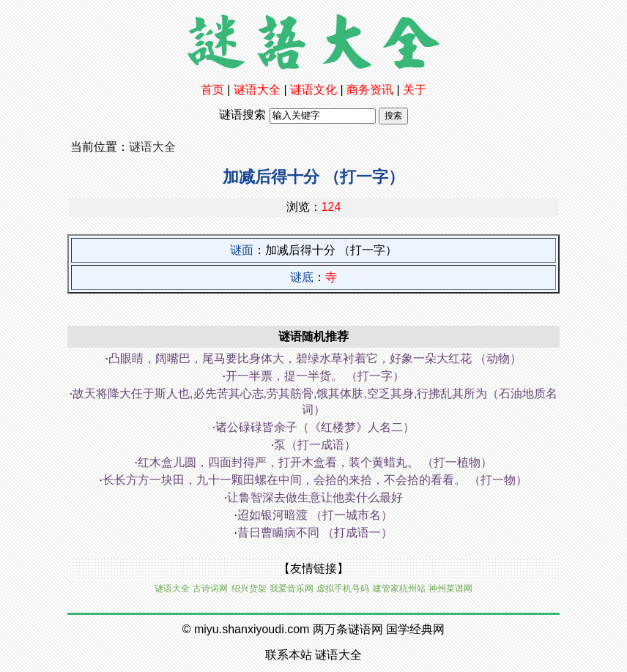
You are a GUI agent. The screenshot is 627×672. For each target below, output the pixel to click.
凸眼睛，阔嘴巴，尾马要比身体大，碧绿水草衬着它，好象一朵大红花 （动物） (315, 358)
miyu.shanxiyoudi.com (252, 629)
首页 (212, 90)
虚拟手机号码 (343, 589)
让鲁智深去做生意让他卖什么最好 (315, 497)
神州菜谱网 (450, 589)
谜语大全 (257, 90)
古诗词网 (210, 589)
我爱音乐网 (292, 589)
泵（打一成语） (315, 445)
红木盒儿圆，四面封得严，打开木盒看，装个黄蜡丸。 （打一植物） (315, 462)
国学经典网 (415, 629)
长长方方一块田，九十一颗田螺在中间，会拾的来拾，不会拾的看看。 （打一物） (315, 480)
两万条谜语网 (348, 629)
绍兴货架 (249, 589)
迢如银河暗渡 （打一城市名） (315, 515)
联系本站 (289, 655)
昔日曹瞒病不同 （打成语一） (315, 533)
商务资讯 (370, 90)
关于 (415, 90)
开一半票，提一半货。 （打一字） (315, 376)
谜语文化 (313, 90)
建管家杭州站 (399, 589)
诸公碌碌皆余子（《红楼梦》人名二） (315, 427)
